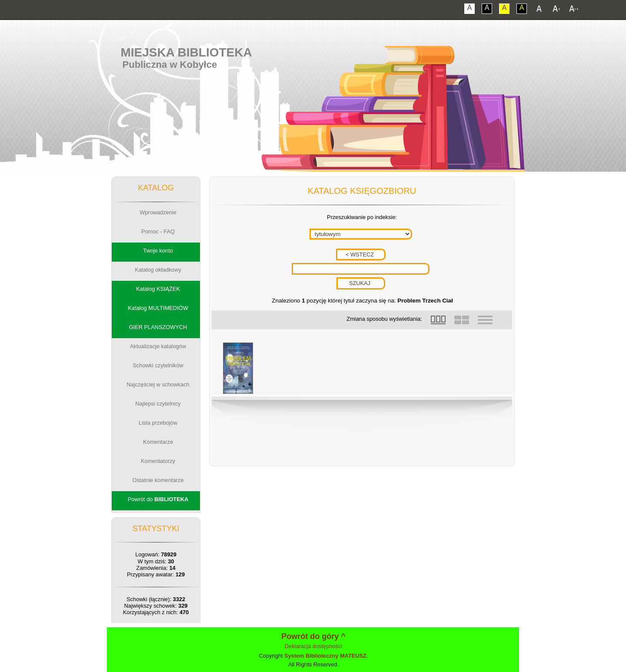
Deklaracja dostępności (313, 646)
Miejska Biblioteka (186, 52)
